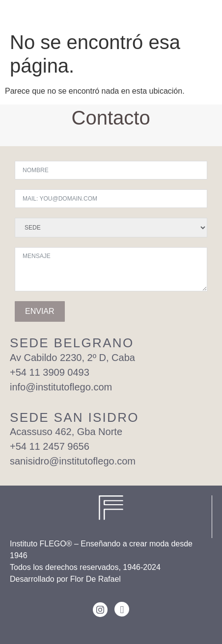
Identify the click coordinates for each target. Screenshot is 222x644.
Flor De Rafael (96, 579)
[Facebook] (122, 609)
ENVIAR (40, 311)
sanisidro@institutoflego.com (73, 461)
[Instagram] (100, 610)
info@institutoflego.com (61, 387)
